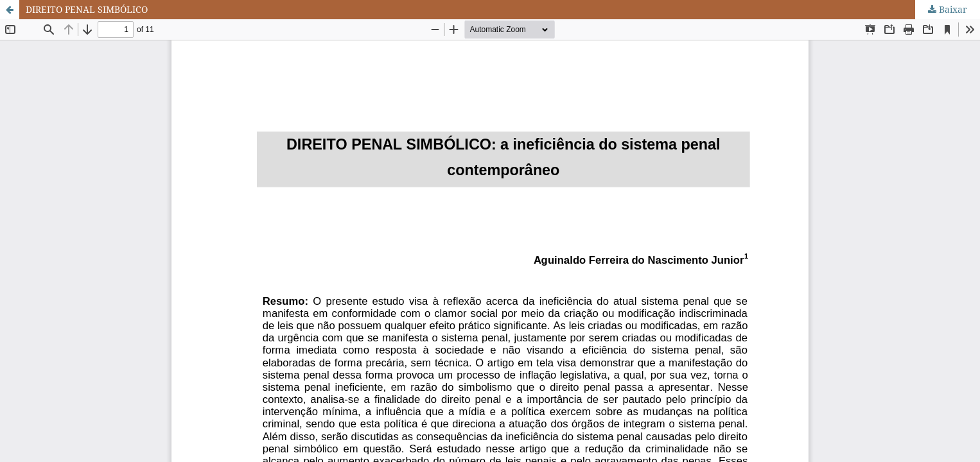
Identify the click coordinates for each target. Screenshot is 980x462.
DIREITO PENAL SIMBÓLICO (87, 9)
